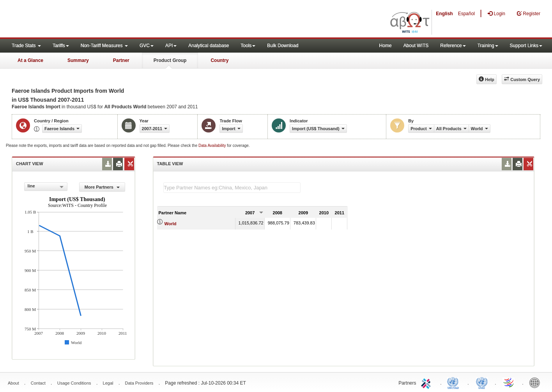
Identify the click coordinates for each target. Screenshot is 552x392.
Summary (78, 60)
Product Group (170, 60)
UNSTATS (482, 382)
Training (488, 46)
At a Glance (30, 60)
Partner (121, 60)
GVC (147, 46)
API (171, 46)
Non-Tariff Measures (104, 46)
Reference (453, 46)
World (171, 224)
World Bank (536, 382)
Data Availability (213, 146)
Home (386, 46)
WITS (78, 19)
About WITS (416, 46)
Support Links (526, 46)
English (444, 14)
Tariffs (61, 46)
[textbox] (232, 188)
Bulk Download (283, 46)
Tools (248, 46)
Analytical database (209, 46)
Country (219, 60)
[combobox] (46, 187)
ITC (427, 382)
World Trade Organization (509, 382)
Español (466, 14)
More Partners (102, 187)
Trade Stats (26, 46)
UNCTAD (455, 382)
